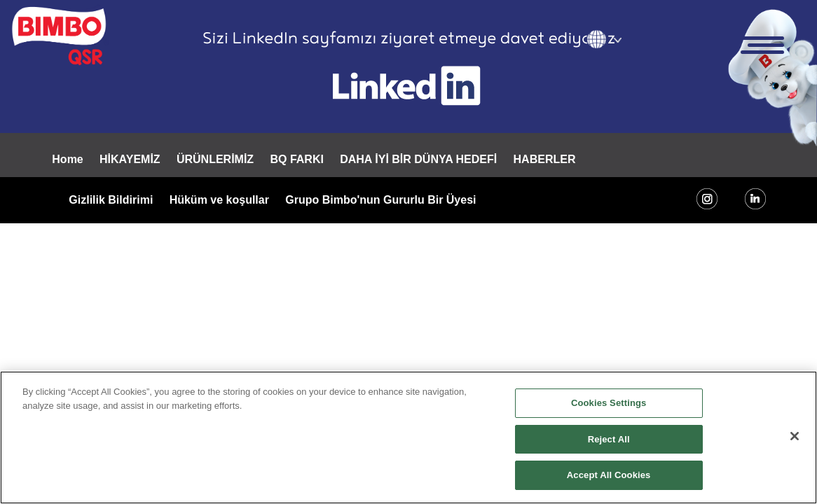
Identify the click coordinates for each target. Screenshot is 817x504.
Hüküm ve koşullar (219, 200)
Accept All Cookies (609, 475)
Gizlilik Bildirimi (111, 200)
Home (67, 159)
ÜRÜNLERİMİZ (215, 159)
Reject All (609, 439)
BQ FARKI (296, 159)
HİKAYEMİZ (130, 159)
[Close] (795, 436)
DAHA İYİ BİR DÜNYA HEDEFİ (418, 159)
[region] (408, 437)
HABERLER (545, 159)
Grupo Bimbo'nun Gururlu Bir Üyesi (380, 200)
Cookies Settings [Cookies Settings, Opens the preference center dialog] (609, 403)
